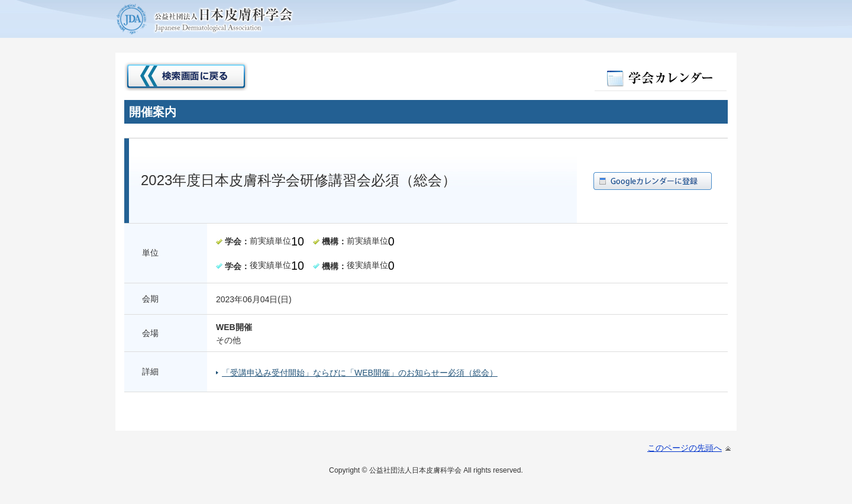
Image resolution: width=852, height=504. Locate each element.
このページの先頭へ (685, 448)
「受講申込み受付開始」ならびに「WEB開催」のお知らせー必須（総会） (360, 373)
